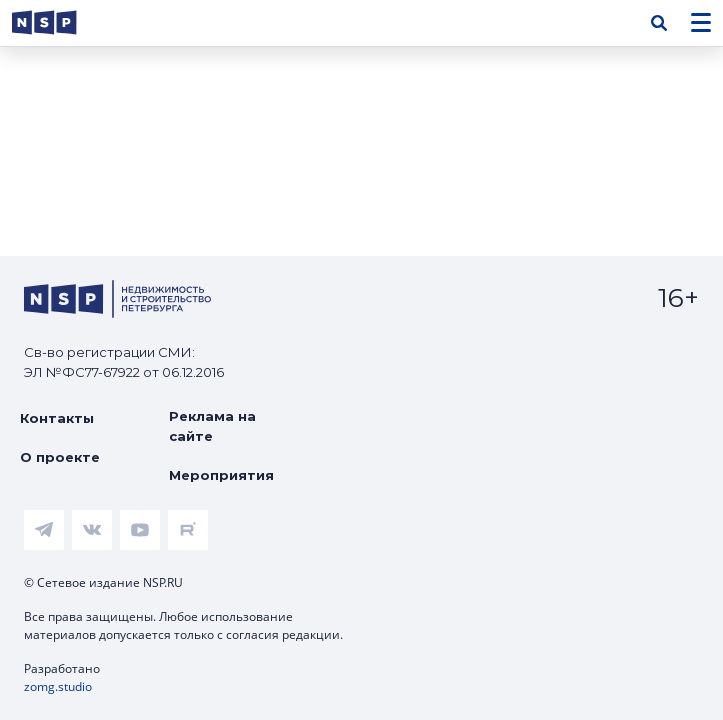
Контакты (57, 418)
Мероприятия (221, 475)
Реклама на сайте (212, 426)
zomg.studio (58, 686)
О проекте (60, 457)
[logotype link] (61, 22)
